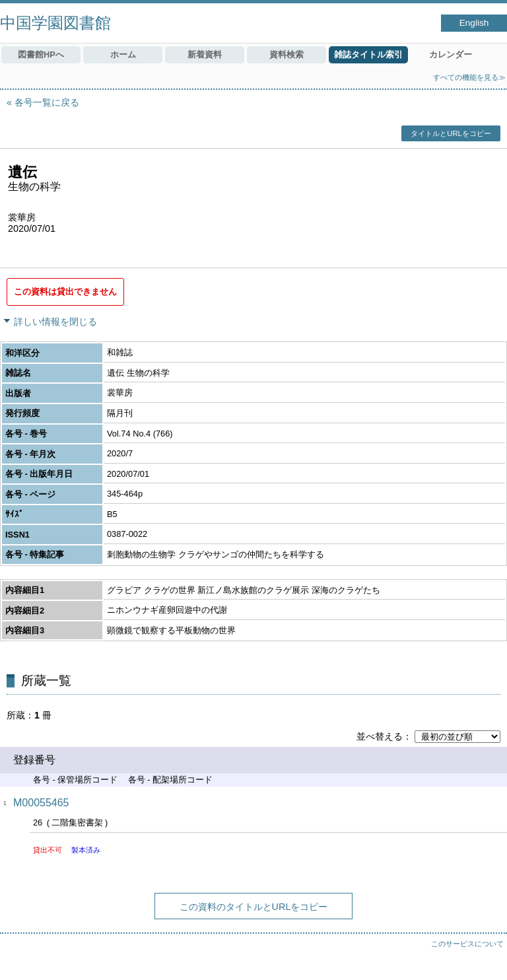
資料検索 (287, 54)
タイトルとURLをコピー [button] (451, 133)
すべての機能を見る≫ (469, 77)
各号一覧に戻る (47, 102)
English (474, 23)
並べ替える (380, 736)
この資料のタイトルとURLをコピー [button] (254, 907)
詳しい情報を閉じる (55, 322)
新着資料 (205, 54)
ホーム (123, 54)
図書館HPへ (41, 54)
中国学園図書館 (55, 23)
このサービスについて (467, 944)
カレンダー (451, 54)
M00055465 (41, 803)
